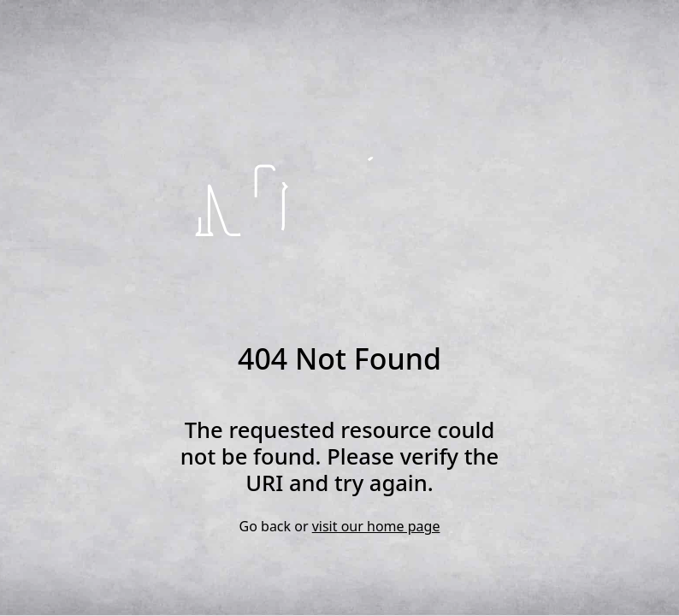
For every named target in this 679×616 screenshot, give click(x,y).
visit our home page (376, 526)
